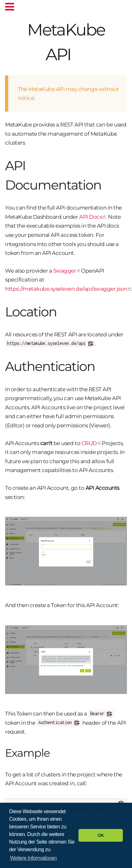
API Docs (91, 217)
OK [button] (101, 835)
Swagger (65, 271)
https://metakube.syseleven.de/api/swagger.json (66, 289)
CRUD (89, 443)
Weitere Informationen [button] (33, 858)
